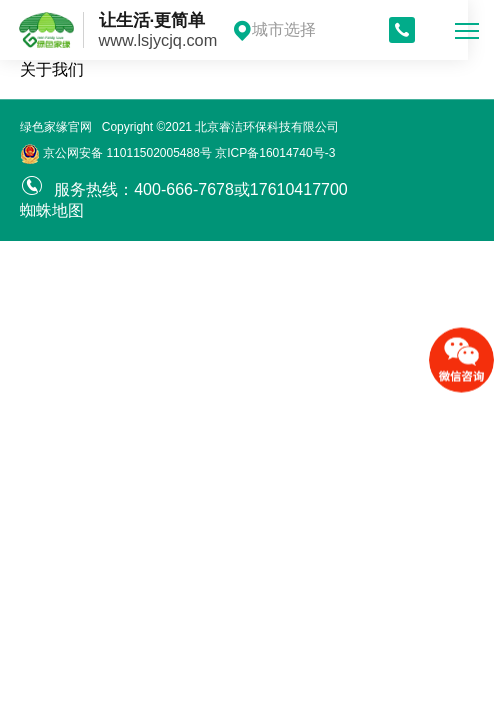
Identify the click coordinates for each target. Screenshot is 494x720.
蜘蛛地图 (52, 210)
